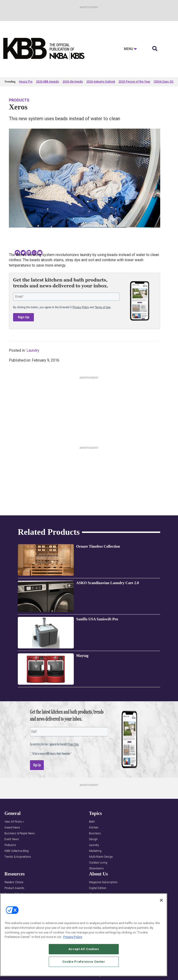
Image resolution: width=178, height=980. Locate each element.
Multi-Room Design (101, 857)
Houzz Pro (26, 82)
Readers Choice (14, 882)
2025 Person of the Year (134, 82)
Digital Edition (98, 888)
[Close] (161, 900)
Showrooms (96, 869)
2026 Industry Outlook (101, 82)
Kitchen (94, 828)
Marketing (95, 851)
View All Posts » (14, 822)
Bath (92, 822)
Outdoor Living (98, 863)
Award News (12, 828)
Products (19, 100)
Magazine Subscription (103, 882)
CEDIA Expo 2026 (165, 82)
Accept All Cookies (84, 949)
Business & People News (20, 834)
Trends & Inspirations (18, 857)
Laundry (33, 350)
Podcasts (10, 845)
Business (95, 834)
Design (93, 839)
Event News (12, 839)
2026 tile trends (73, 82)
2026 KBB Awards (48, 82)
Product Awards (14, 888)
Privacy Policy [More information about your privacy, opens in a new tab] (73, 937)
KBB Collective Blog (17, 851)
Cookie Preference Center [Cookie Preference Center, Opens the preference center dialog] (84, 962)
